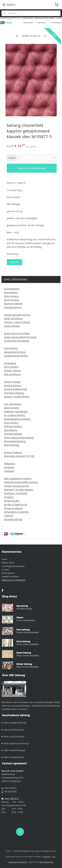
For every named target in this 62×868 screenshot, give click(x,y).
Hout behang (11, 292)
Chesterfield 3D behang (17, 341)
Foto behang (11, 348)
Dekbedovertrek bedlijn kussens (21, 482)
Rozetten (9, 497)
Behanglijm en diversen (16, 512)
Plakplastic (10, 463)
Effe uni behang (12, 374)
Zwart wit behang (13, 318)
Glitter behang (11, 408)
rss (54, 856)
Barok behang (11, 300)
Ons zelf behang (13, 404)
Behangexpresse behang (17, 419)
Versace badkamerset (16, 389)
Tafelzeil (8, 516)
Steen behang (11, 296)
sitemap (47, 856)
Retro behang (11, 367)
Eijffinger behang (13, 426)
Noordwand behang (15, 441)
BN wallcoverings (13, 519)
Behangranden (12, 501)
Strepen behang (12, 370)
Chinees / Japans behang (17, 322)
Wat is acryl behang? (14, 736)
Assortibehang (12, 289)
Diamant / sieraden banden (19, 490)
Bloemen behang (13, 303)
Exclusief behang (13, 452)
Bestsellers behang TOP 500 (19, 456)
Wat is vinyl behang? (14, 730)
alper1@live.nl (12, 798)
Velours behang (12, 382)
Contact (5, 570)
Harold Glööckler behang (17, 315)
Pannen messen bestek (16, 486)
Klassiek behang (13, 307)
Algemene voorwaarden (14, 580)
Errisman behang (13, 434)
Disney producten (13, 508)
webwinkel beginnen (18, 862)
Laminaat (9, 471)
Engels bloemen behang (17, 333)
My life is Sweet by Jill (15, 505)
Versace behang (12, 385)
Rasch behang (11, 445)
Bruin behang (11, 423)
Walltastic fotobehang (16, 411)
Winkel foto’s (8, 563)
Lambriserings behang (16, 356)
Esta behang (11, 430)
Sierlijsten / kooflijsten (16, 493)
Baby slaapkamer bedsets (18, 478)
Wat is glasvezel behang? (16, 743)
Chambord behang (14, 393)
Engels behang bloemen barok (20, 337)
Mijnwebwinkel (47, 862)
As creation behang (14, 415)
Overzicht (14, 262)
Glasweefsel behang (15, 352)
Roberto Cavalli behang (16, 397)
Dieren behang (12, 326)
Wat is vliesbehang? (14, 757)
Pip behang (10, 363)
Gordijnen (9, 467)
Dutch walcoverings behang (19, 438)
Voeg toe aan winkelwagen (32, 168)
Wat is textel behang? (15, 750)
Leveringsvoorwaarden (13, 566)
